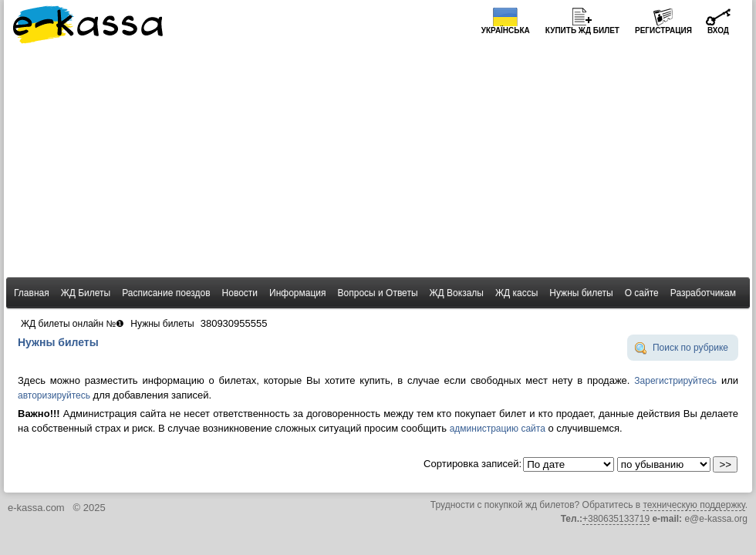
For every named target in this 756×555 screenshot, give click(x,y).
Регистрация (663, 30)
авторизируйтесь (54, 395)
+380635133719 (616, 519)
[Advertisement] (378, 162)
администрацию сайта (498, 429)
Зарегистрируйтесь (675, 381)
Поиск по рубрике (690, 348)
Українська (506, 30)
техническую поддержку (694, 505)
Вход (718, 30)
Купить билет (582, 30)
